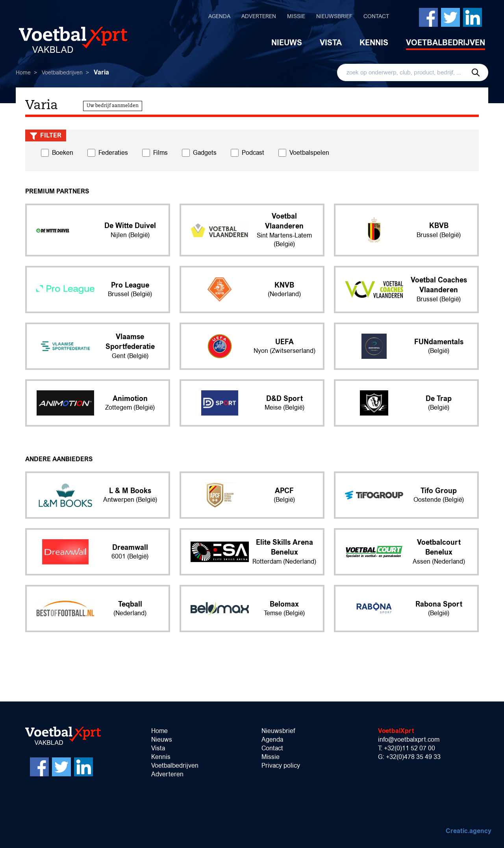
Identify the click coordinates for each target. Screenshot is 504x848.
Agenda (219, 16)
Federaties (113, 153)
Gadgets (205, 153)
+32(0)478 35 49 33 (413, 757)
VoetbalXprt (396, 731)
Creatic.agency (469, 831)
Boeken (63, 153)
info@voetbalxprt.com (409, 739)
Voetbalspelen (309, 153)
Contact (376, 16)
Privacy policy (281, 765)
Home (23, 72)
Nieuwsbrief (334, 16)
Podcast (253, 153)
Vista (331, 43)
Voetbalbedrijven (446, 43)
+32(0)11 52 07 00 (409, 748)
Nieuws (287, 43)
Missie (296, 16)
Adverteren (259, 16)
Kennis (374, 43)
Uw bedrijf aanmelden (113, 106)
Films (160, 153)
